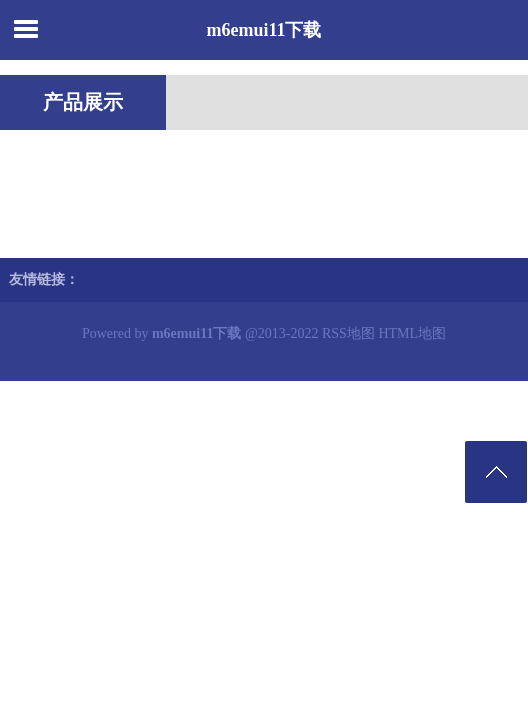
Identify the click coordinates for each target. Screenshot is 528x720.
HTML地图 (412, 333)
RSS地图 (348, 333)
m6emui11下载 (264, 30)
